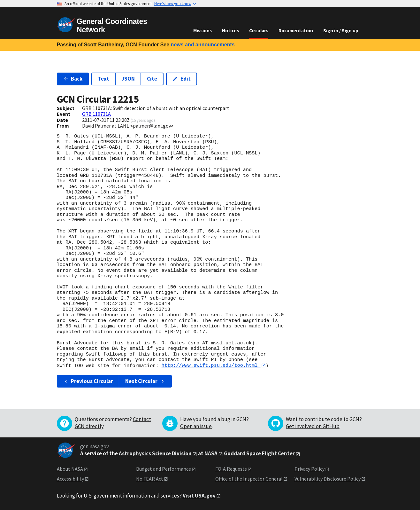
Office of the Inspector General (249, 479)
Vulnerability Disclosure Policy (328, 479)
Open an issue (196, 426)
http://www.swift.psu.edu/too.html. (211, 365)
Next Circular (145, 381)
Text (103, 79)
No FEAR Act (150, 479)
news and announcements (203, 45)
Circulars (259, 31)
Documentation (296, 31)
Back (73, 79)
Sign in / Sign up (341, 31)
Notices (230, 31)
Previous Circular (88, 381)
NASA (211, 454)
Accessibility (70, 479)
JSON (128, 79)
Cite (152, 79)
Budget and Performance (164, 469)
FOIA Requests (231, 469)
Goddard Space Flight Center (259, 454)
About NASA (70, 469)
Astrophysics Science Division (155, 454)
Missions (202, 31)
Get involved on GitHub (313, 426)
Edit (182, 79)
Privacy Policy (309, 469)
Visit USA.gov (199, 496)
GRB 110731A (96, 114)
